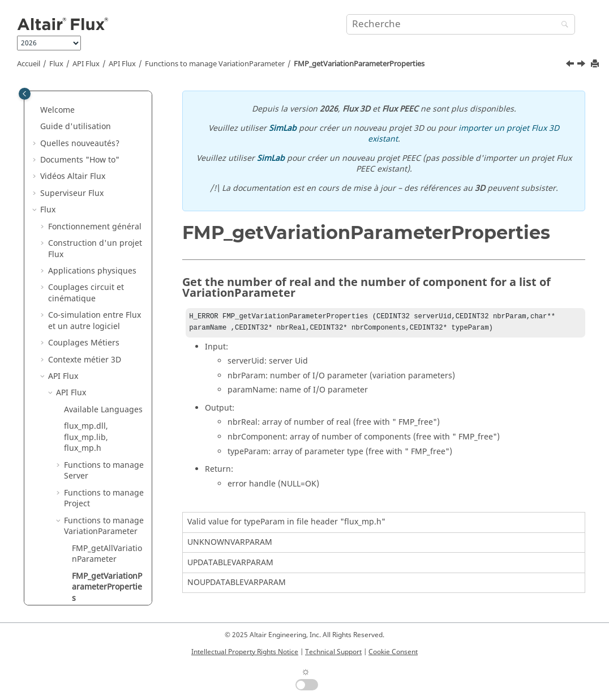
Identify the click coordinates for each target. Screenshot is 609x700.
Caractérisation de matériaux (75, 586)
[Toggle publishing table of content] (25, 94)
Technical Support (333, 652)
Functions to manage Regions (104, 403)
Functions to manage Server (104, 142)
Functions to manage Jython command (104, 486)
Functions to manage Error (104, 542)
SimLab (283, 128)
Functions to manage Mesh (104, 458)
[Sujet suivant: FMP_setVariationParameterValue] (582, 65)
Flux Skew (59, 564)
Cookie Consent (393, 652)
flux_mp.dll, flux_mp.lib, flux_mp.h (86, 109)
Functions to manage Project (104, 170)
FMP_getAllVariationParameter (107, 226)
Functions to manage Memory (104, 514)
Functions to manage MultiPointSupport (104, 375)
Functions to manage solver (104, 431)
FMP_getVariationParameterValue (107, 320)
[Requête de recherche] (461, 24)
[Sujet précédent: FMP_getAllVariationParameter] (571, 65)
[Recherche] (562, 25)
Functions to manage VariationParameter (215, 64)
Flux (56, 64)
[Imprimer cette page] (596, 64)
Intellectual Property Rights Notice (245, 652)
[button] (59, 98)
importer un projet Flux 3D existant (464, 134)
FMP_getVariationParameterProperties (359, 64)
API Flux (86, 64)
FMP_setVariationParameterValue (106, 292)
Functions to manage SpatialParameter (104, 347)
